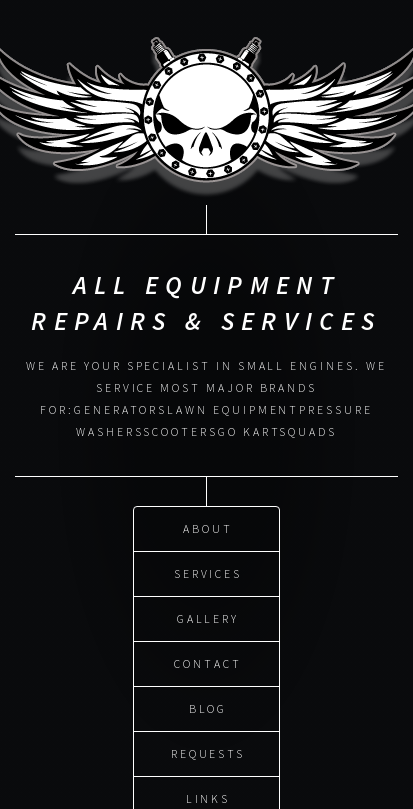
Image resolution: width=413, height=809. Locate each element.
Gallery (208, 616)
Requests (208, 751)
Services (208, 571)
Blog (208, 706)
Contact (208, 661)
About (208, 526)
